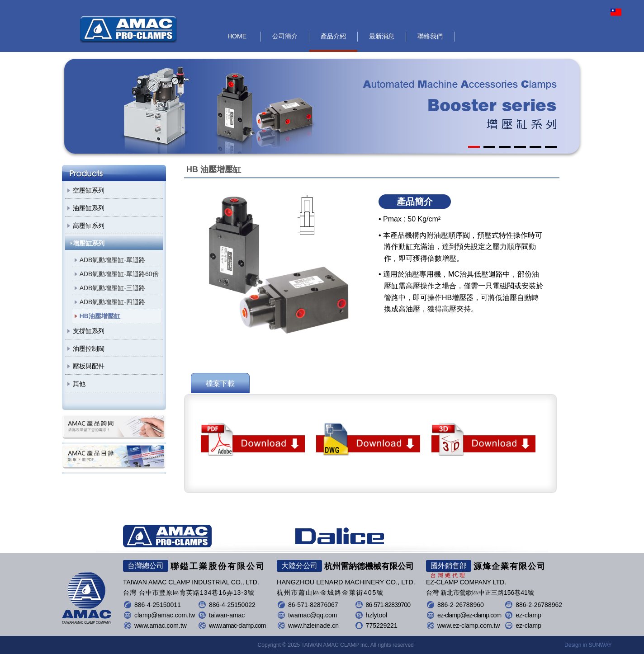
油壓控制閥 (89, 348)
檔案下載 (220, 383)
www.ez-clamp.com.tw (469, 626)
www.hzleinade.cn (313, 626)
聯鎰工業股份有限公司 (129, 29)
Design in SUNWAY (588, 645)
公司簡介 (285, 36)
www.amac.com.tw (161, 626)
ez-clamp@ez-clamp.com (469, 615)
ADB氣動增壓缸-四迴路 (112, 302)
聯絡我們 (430, 36)
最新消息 (382, 36)
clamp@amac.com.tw (165, 615)
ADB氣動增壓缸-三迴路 (112, 288)
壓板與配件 (89, 366)
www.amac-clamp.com (237, 626)
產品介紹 (333, 36)
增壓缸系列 (89, 243)
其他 (79, 384)
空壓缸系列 (89, 190)
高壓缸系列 (89, 226)
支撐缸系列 (89, 331)
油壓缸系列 (89, 208)
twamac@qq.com (313, 615)
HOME (237, 36)
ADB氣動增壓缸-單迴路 (112, 260)
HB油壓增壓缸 (100, 316)
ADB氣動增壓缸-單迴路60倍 (119, 274)
